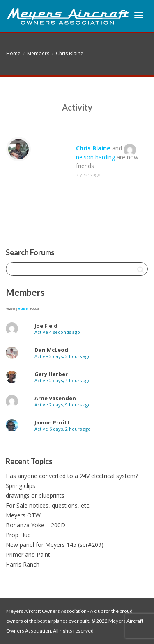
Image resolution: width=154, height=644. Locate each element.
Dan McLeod (51, 350)
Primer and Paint (28, 554)
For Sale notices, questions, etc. (48, 505)
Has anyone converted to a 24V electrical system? (72, 476)
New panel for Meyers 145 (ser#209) (55, 545)
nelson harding (95, 157)
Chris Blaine (70, 53)
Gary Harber (51, 374)
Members (38, 53)
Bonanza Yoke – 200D (36, 525)
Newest (10, 309)
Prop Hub (18, 535)
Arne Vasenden (55, 398)
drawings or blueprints (35, 495)
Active (23, 309)
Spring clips (21, 486)
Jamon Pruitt (52, 422)
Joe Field (46, 326)
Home (13, 53)
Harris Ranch (23, 564)
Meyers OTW (23, 515)
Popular (35, 309)
